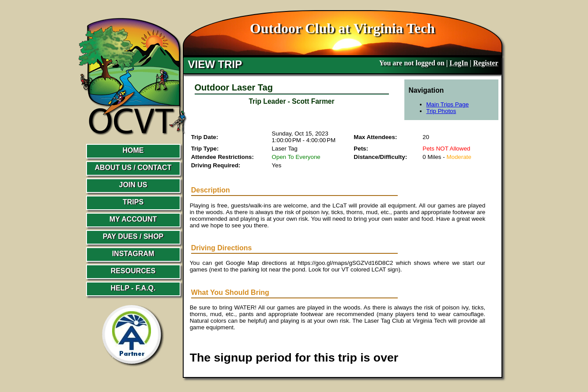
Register (486, 63)
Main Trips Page (448, 104)
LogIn (459, 63)
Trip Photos (441, 111)
